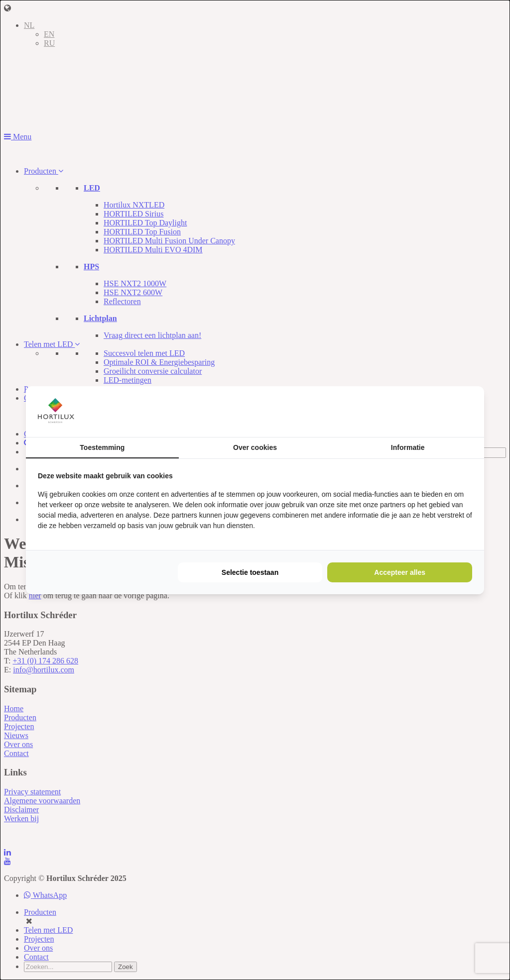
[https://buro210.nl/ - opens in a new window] (435, 411)
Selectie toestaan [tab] (250, 572)
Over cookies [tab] (255, 447)
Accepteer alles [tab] (400, 572)
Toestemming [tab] (102, 447)
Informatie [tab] (408, 447)
